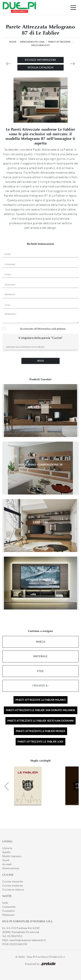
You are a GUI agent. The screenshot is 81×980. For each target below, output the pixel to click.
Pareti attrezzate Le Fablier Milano (40, 700)
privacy (61, 329)
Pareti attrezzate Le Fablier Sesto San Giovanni (41, 721)
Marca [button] (40, 642)
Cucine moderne (13, 885)
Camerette (9, 907)
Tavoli (6, 860)
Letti (5, 903)
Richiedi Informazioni (40, 60)
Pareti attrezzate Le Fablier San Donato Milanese (41, 710)
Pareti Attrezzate (59, 42)
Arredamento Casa (32, 42)
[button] (74, 786)
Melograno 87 (41, 45)
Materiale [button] (40, 656)
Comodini (8, 911)
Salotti (6, 852)
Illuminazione (11, 868)
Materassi (8, 915)
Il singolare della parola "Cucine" (41, 338)
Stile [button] (40, 671)
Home (13, 42)
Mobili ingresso (12, 856)
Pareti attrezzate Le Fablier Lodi (40, 742)
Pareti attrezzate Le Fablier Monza (41, 731)
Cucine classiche (13, 881)
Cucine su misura (13, 889)
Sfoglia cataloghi (40, 67)
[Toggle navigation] (73, 7)
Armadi (7, 864)
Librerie (7, 848)
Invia (40, 361)
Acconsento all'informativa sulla (43, 329)
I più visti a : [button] (41, 686)
